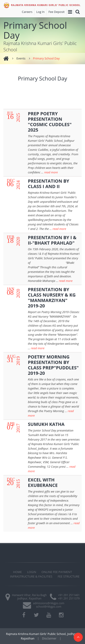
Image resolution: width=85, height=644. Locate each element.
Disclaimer (49, 638)
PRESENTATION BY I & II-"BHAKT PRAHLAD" (52, 240)
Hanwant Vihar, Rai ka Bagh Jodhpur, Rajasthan (29, 597)
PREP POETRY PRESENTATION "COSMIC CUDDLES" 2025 (50, 122)
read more (51, 172)
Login (32, 572)
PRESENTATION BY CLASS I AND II (49, 184)
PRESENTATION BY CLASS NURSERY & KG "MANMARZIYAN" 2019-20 (52, 298)
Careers (27, 12)
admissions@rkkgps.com (49, 603)
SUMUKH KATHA (46, 424)
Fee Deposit (57, 12)
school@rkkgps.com (49, 607)
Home (18, 572)
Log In (40, 12)
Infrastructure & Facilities (31, 576)
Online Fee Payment (57, 572)
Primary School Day (46, 58)
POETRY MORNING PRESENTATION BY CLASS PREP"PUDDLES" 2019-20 (53, 365)
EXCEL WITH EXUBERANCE (43, 482)
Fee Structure (68, 576)
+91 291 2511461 (69, 595)
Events (21, 58)
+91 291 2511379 (69, 598)
